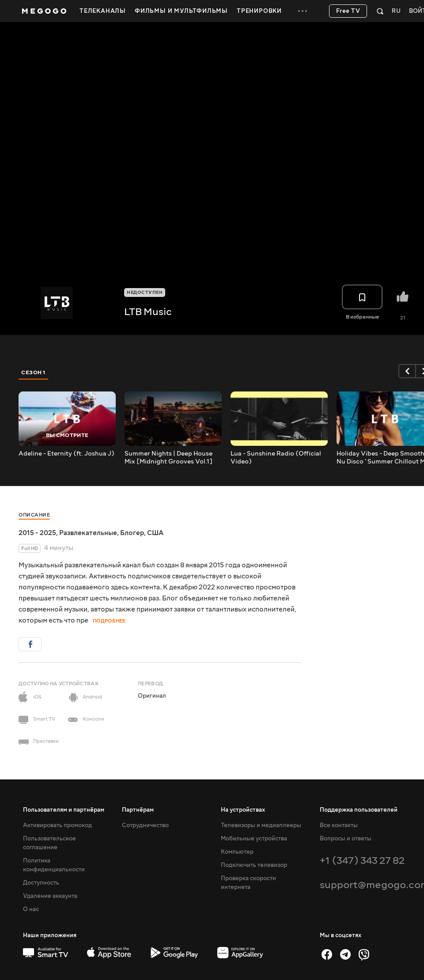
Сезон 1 (34, 372)
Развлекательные (88, 533)
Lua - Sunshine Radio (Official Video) (276, 458)
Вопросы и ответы (346, 839)
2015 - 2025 (37, 533)
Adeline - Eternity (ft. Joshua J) (66, 454)
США (155, 533)
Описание (34, 515)
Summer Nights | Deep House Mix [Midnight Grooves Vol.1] (168, 458)
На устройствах (243, 810)
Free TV (348, 11)
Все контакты (339, 825)
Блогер (132, 533)
